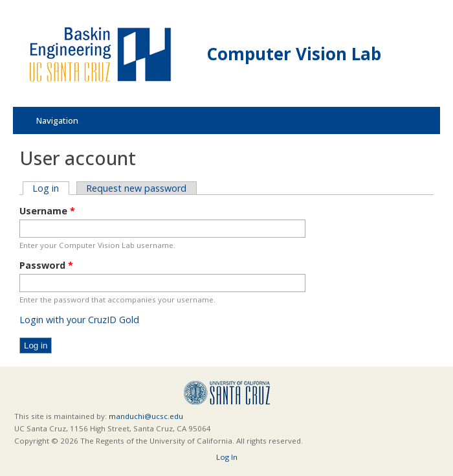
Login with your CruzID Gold (79, 320)
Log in (50, 188)
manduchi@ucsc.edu (146, 416)
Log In (227, 457)
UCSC (227, 393)
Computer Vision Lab (294, 54)
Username (47, 211)
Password (46, 265)
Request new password (136, 188)
